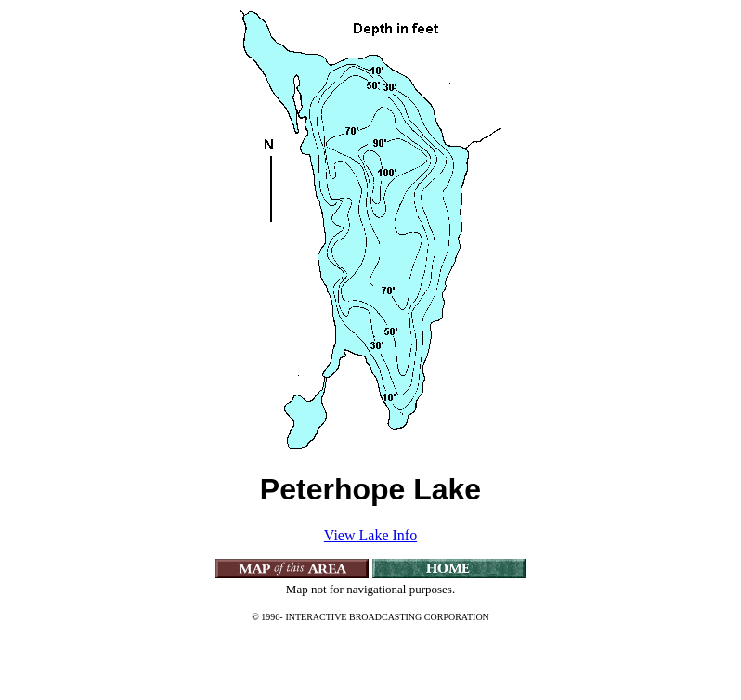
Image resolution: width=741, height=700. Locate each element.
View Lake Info (370, 535)
